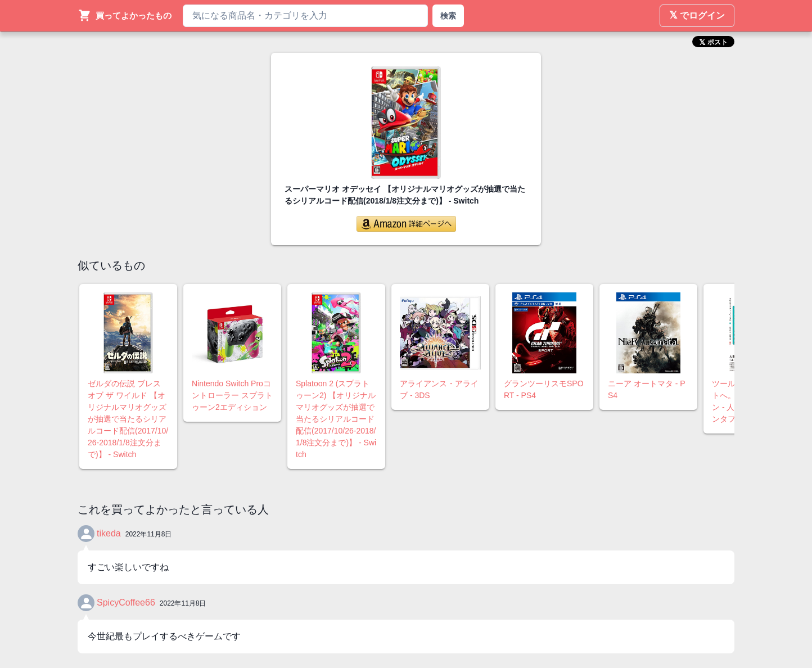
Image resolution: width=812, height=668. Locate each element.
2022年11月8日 (149, 534)
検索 (448, 16)
